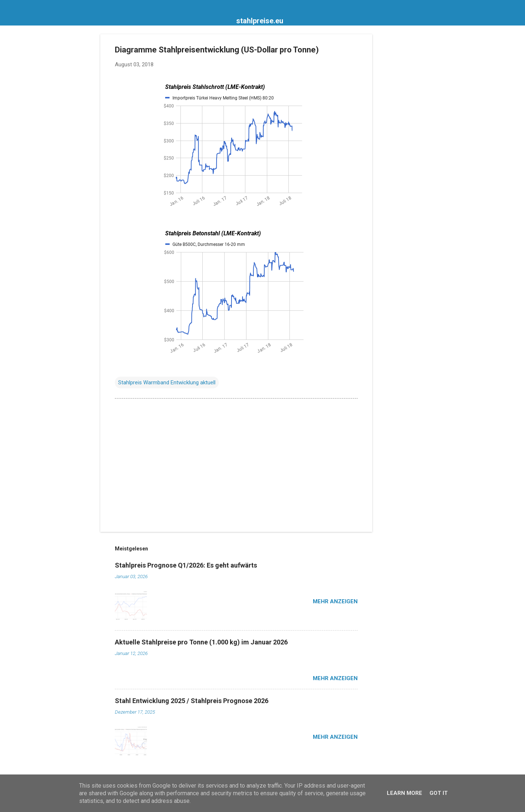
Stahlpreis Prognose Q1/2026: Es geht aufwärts (186, 565)
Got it (439, 793)
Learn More (405, 793)
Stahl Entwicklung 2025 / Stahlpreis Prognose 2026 (192, 701)
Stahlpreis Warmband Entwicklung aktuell (167, 383)
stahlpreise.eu (260, 21)
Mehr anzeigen (335, 601)
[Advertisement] (401, 144)
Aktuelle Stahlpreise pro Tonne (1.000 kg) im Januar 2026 (201, 642)
